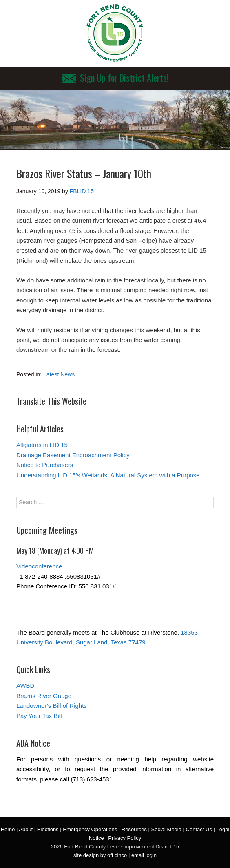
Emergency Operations (90, 829)
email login (144, 855)
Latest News (59, 374)
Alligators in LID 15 (42, 445)
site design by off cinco (100, 855)
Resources (134, 829)
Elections (48, 829)
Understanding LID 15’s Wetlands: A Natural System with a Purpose (108, 475)
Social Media (166, 829)
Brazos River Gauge (44, 696)
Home (8, 829)
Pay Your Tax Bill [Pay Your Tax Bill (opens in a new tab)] (39, 716)
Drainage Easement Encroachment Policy (73, 455)
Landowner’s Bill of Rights (52, 706)
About (26, 829)
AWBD (25, 686)
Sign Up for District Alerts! (115, 78)
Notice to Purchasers (45, 465)
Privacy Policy (125, 838)
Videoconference (39, 566)
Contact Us (199, 829)
